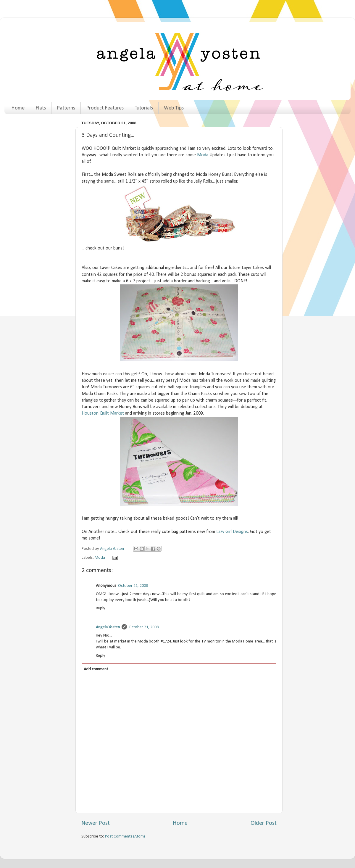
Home (18, 108)
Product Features (105, 108)
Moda (203, 155)
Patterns (66, 108)
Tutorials (144, 108)
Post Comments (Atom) (125, 836)
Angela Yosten (108, 627)
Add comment (96, 669)
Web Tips (174, 108)
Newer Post (96, 823)
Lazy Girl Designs (232, 532)
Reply (101, 608)
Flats (41, 108)
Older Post (264, 823)
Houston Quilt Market (103, 413)
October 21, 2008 (133, 586)
